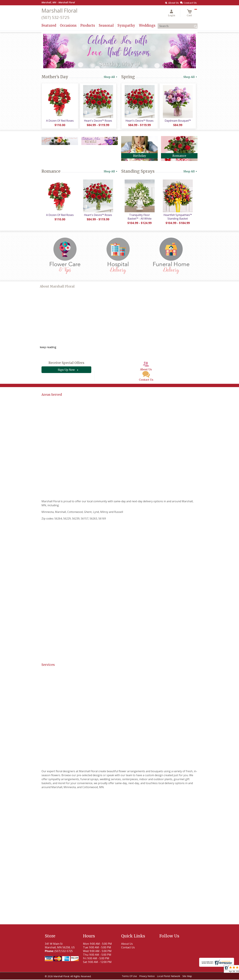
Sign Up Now (66, 370)
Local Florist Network (169, 977)
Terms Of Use (129, 977)
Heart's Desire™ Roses (98, 121)
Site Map (187, 977)
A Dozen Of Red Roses (60, 121)
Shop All (111, 77)
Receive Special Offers (66, 363)
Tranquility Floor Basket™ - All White (139, 217)
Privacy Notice (147, 977)
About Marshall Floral (57, 287)
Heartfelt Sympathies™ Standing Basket (178, 217)
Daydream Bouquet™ (178, 121)
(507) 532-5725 (55, 17)
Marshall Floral (59, 11)
